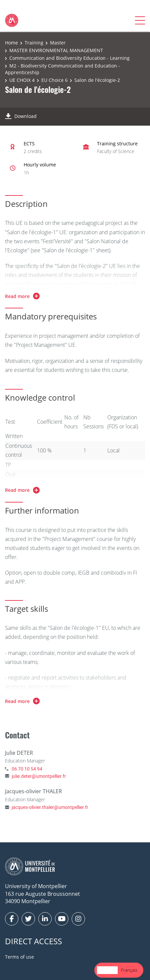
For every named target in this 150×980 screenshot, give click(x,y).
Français (129, 970)
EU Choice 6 (54, 80)
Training (34, 43)
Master (58, 43)
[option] (129, 970)
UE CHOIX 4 (22, 80)
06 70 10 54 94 (27, 769)
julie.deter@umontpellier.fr (39, 776)
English (107, 970)
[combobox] (107, 970)
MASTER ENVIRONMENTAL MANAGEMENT (56, 50)
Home (11, 43)
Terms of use (19, 957)
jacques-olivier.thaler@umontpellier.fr (50, 807)
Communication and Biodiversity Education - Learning (69, 58)
